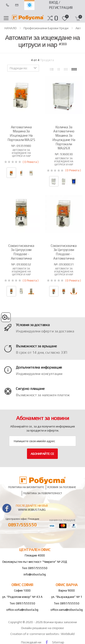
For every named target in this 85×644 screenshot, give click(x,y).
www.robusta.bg (32, 510)
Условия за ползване (62, 487)
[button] (56, 18)
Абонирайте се (42, 454)
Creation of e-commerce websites (35, 634)
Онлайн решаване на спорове (42, 628)
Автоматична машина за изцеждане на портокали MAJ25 (21, 133)
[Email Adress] (42, 441)
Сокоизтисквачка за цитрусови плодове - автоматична (21, 252)
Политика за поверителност (43, 493)
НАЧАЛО (11, 28)
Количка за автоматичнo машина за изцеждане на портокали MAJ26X (64, 138)
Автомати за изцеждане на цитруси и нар (21, 153)
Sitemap (58, 642)
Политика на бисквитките (26, 487)
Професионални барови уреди (46, 28)
